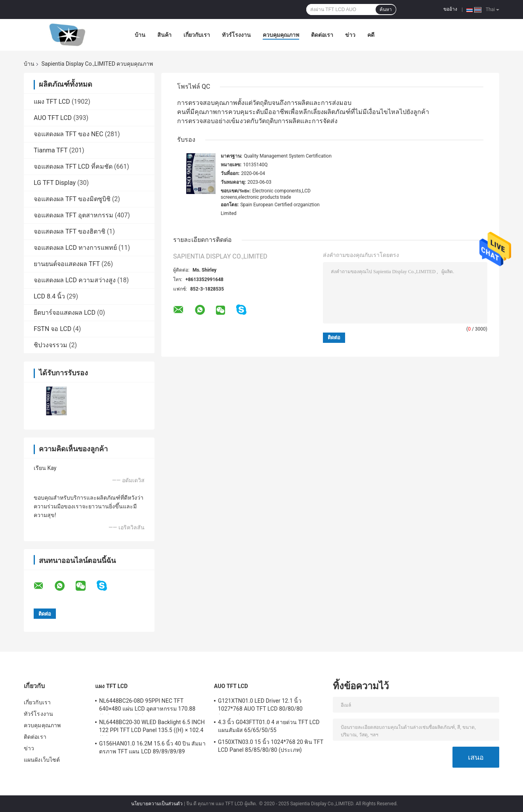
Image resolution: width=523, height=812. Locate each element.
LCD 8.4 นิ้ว (49, 296)
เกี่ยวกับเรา (197, 35)
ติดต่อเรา (322, 35)
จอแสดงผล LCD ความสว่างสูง (75, 280)
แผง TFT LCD (52, 102)
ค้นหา (386, 10)
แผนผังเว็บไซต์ (42, 760)
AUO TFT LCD (53, 118)
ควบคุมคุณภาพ (281, 35)
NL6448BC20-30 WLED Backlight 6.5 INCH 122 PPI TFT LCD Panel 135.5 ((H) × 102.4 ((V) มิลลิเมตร (152, 727)
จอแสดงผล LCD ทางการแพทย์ (75, 248)
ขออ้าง (450, 9)
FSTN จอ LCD (52, 329)
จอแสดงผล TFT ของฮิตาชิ (70, 231)
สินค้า (164, 35)
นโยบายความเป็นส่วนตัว (157, 804)
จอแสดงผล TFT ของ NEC (69, 134)
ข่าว (350, 35)
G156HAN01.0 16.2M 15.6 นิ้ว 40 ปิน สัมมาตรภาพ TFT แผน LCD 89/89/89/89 (152, 747)
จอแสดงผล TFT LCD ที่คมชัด (73, 166)
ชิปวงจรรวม (51, 345)
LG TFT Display (55, 183)
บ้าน (140, 35)
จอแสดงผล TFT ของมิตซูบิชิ (72, 199)
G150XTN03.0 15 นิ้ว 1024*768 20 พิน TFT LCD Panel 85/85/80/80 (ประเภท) (271, 746)
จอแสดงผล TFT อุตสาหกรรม (73, 215)
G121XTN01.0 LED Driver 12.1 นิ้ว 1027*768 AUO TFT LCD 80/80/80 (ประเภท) (260, 706)
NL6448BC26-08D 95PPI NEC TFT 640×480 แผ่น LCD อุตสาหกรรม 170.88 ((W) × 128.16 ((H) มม (147, 706)
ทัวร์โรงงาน (236, 35)
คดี (371, 35)
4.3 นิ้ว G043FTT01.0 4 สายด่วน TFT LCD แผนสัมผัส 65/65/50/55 (269, 726)
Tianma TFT (51, 150)
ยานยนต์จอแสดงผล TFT (67, 264)
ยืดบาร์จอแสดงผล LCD (65, 313)
